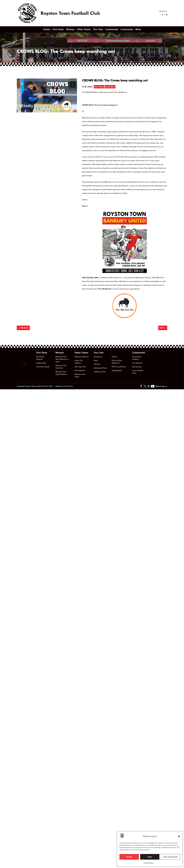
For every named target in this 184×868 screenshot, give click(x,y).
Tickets (47, 29)
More (138, 29)
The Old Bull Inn (105, 289)
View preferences (170, 857)
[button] (179, 836)
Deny (150, 857)
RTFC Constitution (119, 367)
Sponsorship (137, 367)
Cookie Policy (149, 863)
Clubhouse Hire (100, 372)
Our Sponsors (137, 363)
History (114, 357)
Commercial (112, 29)
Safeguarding (117, 370)
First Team (58, 29)
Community (127, 29)
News (96, 360)
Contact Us (98, 357)
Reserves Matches (82, 357)
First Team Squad (43, 367)
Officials (97, 364)
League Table (41, 363)
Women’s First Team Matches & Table (62, 359)
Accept (129, 857)
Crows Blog (110, 87)
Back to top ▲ (161, 386)
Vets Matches (80, 370)
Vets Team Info (80, 367)
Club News (99, 87)
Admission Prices (100, 368)
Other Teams (84, 29)
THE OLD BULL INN (90, 278)
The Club (98, 29)
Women (70, 29)
